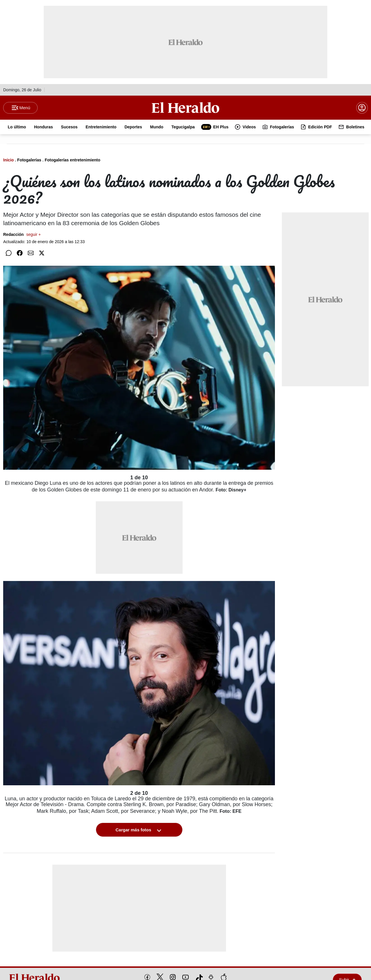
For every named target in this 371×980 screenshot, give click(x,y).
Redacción (22, 235)
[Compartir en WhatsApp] (9, 253)
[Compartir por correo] (31, 253)
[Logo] (185, 108)
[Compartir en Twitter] (42, 253)
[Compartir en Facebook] (20, 253)
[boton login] (362, 108)
